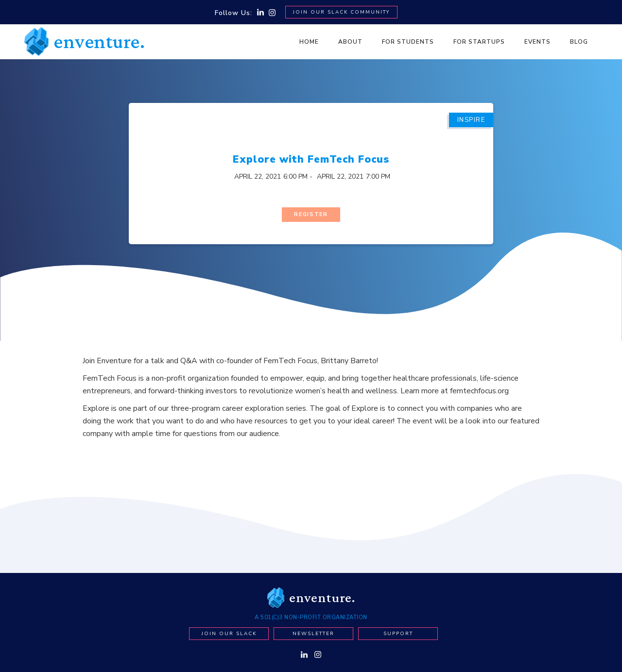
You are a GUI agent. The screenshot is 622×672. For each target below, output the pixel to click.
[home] (85, 42)
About (350, 42)
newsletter (313, 632)
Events (537, 42)
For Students (408, 42)
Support (398, 632)
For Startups (479, 42)
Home (309, 42)
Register (311, 213)
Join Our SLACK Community (341, 12)
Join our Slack (229, 632)
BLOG (579, 42)
